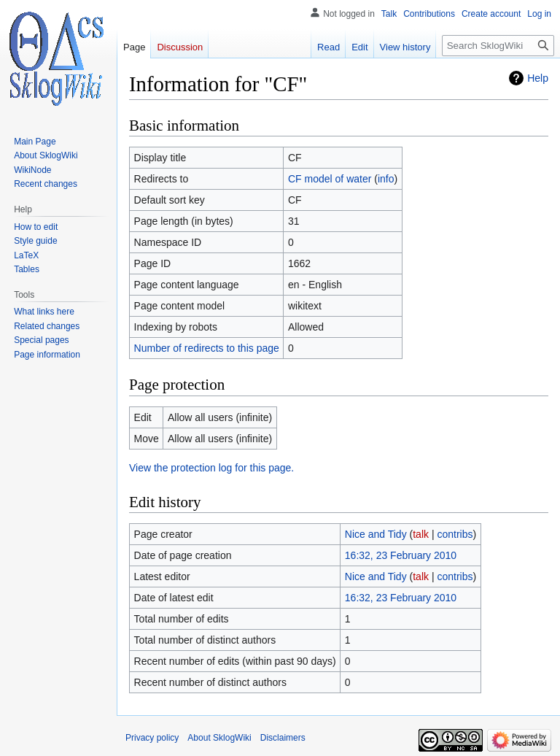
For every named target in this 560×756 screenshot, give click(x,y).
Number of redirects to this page (207, 348)
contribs (455, 534)
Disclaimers (283, 738)
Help (538, 78)
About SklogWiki (219, 738)
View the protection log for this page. (211, 468)
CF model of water (330, 179)
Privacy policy (152, 738)
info (386, 179)
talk (421, 534)
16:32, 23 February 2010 (401, 555)
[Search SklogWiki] (498, 46)
